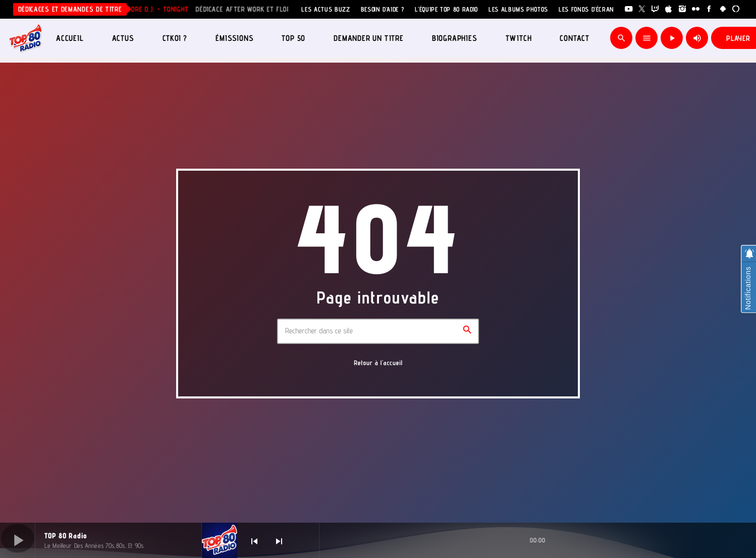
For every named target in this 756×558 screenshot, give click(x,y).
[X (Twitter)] (642, 9)
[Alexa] (736, 9)
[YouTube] (629, 9)
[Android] (723, 9)
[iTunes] (669, 9)
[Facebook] (709, 9)
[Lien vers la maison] (26, 38)
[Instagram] (683, 9)
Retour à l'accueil (378, 363)
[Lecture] (672, 38)
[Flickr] (696, 9)
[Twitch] (655, 9)
